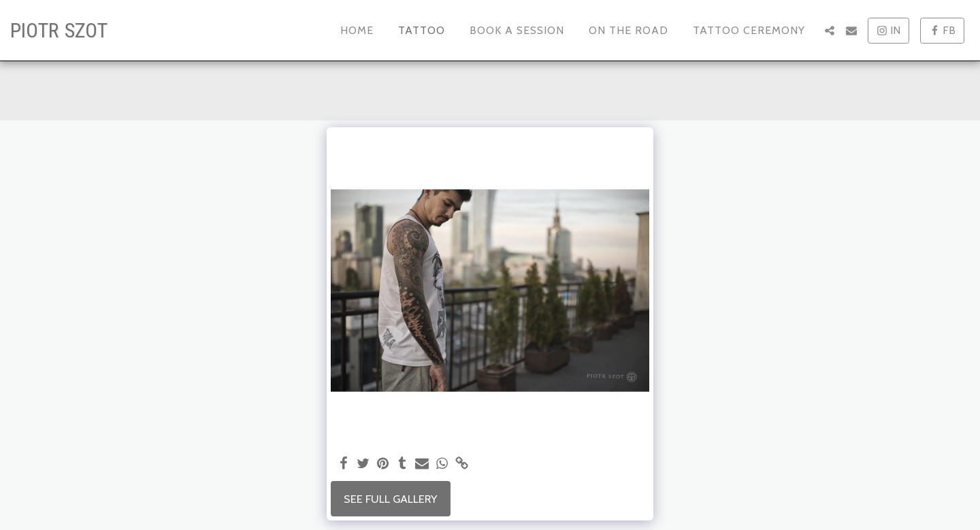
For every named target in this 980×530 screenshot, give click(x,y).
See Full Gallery (390, 499)
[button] (830, 31)
